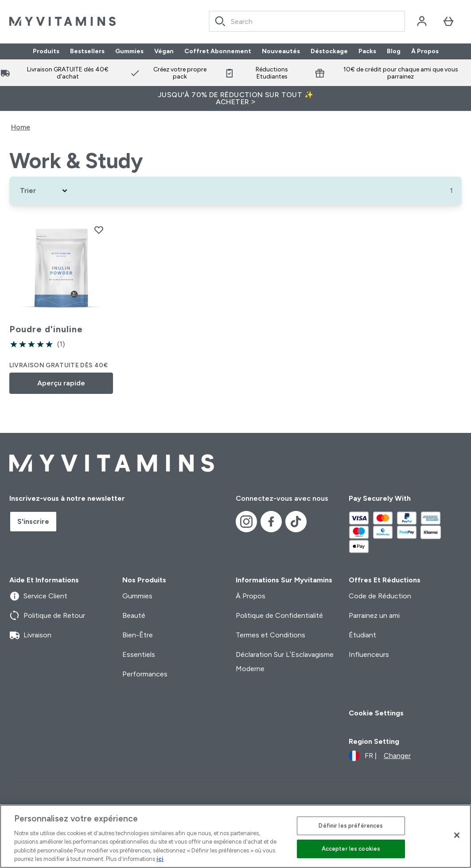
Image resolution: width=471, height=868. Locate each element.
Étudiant (362, 635)
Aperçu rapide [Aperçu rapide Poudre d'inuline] (61, 383)
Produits (46, 51)
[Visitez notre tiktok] (296, 522)
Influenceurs (369, 654)
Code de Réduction (380, 596)
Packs (367, 51)
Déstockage (329, 51)
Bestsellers (87, 51)
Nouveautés (281, 51)
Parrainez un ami (374, 615)
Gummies (129, 51)
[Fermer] (457, 835)
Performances (145, 674)
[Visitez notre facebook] (271, 522)
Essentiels (139, 654)
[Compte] (422, 21)
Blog (394, 51)
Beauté (134, 615)
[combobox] (307, 21)
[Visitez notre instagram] (246, 522)
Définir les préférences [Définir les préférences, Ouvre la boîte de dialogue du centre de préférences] (351, 826)
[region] (235, 836)
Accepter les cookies (351, 849)
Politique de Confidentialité (279, 615)
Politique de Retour (47, 616)
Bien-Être (138, 635)
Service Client (38, 596)
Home (21, 127)
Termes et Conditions (271, 635)
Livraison (30, 635)
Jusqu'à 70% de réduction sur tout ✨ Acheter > (235, 98)
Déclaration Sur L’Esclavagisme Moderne (285, 662)
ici (160, 859)
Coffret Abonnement (218, 51)
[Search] (220, 21)
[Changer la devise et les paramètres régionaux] (380, 756)
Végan (164, 51)
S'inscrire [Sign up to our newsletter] (33, 521)
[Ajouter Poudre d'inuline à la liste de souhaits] (99, 230)
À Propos (425, 51)
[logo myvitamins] (62, 21)
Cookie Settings (376, 713)
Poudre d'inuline (46, 329)
